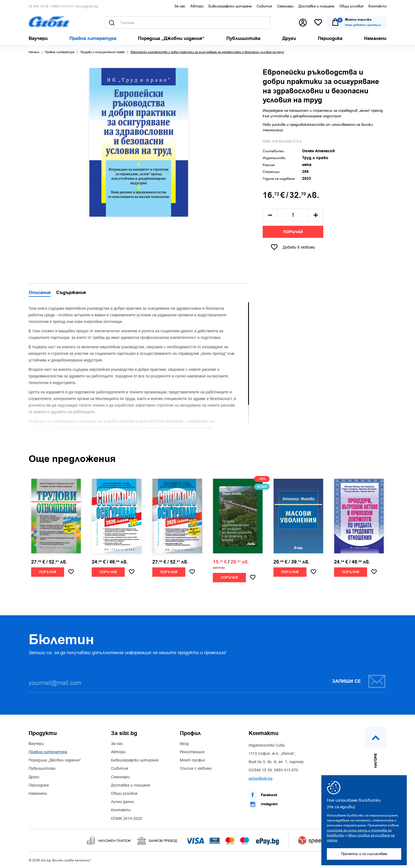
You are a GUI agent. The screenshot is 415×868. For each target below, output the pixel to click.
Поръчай (293, 232)
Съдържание (71, 293)
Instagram (263, 804)
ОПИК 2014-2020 (127, 819)
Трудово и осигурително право (102, 52)
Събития (264, 6)
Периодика (39, 785)
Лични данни (123, 802)
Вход (184, 744)
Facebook (263, 795)
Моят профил (192, 760)
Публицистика (42, 769)
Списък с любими (196, 769)
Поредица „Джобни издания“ (55, 760)
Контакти (378, 6)
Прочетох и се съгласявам (364, 854)
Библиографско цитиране (230, 6)
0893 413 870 (63, 6)
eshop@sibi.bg (87, 6)
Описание (40, 293)
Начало (34, 52)
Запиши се (359, 681)
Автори (197, 6)
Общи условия (351, 6)
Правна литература (60, 52)
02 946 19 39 (39, 6)
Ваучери (36, 744)
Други (34, 777)
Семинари (285, 6)
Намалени (38, 794)
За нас (180, 6)
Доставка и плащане (316, 6)
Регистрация (192, 752)
